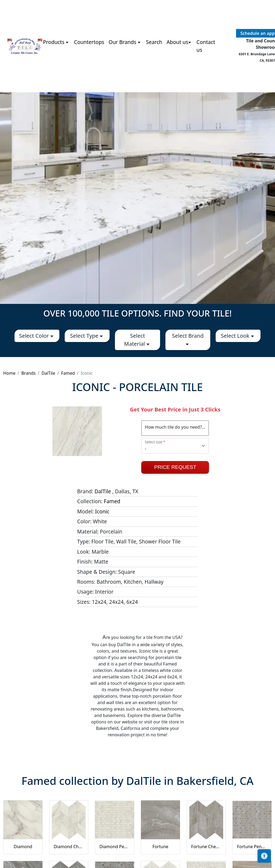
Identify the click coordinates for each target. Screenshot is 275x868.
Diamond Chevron (69, 847)
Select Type (85, 336)
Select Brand (188, 336)
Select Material (135, 340)
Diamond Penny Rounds (115, 847)
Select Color (35, 336)
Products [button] (54, 42)
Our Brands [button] (123, 42)
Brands (28, 373)
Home (9, 373)
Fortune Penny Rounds (252, 847)
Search (154, 42)
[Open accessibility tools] (264, 856)
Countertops (89, 42)
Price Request (175, 467)
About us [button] (177, 42)
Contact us (206, 46)
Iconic (102, 511)
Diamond (23, 847)
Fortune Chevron (206, 847)
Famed (68, 373)
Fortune (160, 847)
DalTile (48, 373)
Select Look (236, 336)
